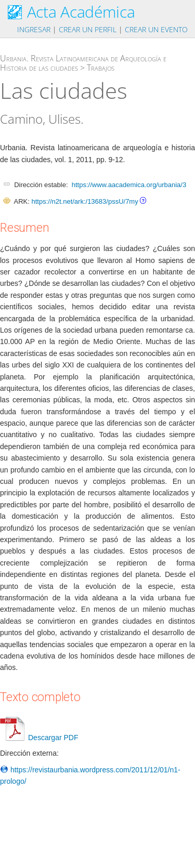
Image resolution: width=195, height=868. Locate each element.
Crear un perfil (88, 29)
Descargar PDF (39, 738)
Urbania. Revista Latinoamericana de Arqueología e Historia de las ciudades (83, 63)
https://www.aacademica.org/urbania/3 (129, 185)
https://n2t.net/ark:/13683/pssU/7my (84, 201)
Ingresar (34, 29)
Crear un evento (156, 29)
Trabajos (101, 68)
